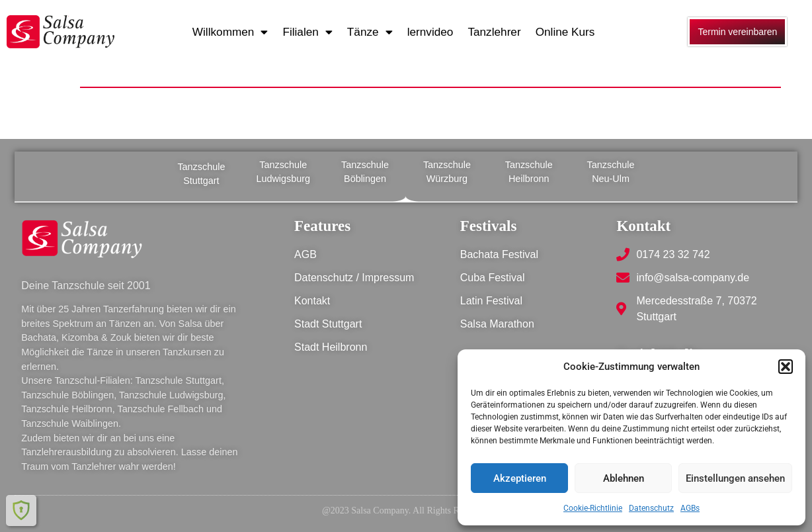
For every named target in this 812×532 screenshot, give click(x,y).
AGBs (690, 508)
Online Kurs (565, 32)
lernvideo (430, 32)
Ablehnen (624, 478)
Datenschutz (651, 508)
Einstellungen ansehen (735, 478)
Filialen (307, 32)
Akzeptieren (520, 478)
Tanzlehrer (494, 32)
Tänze (370, 32)
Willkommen (230, 32)
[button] (786, 367)
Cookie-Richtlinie (593, 508)
